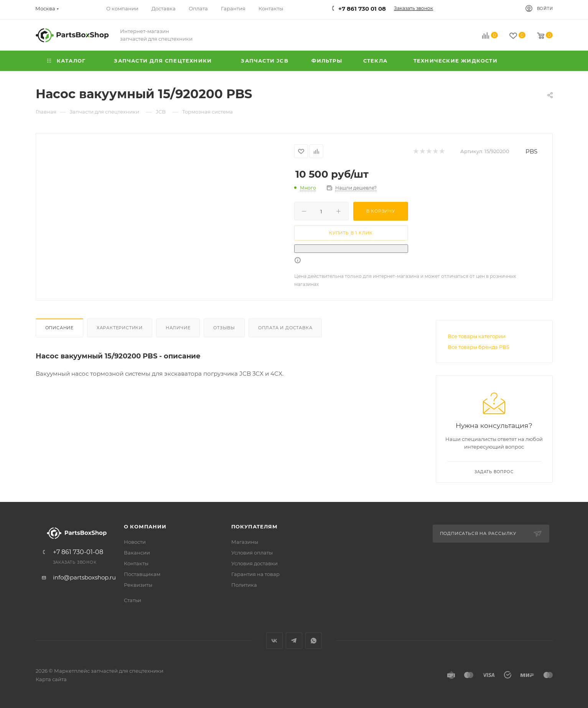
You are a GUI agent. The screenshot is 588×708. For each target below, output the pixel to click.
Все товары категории (477, 336)
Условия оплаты (252, 553)
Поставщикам (142, 574)
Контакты (136, 563)
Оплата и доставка (285, 328)
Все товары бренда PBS (478, 347)
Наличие (178, 328)
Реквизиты (138, 585)
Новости (135, 542)
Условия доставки (254, 563)
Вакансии (137, 553)
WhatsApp (314, 641)
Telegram (294, 641)
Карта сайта (51, 679)
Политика (244, 585)
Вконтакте (274, 641)
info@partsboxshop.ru (84, 577)
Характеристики (120, 328)
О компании (145, 526)
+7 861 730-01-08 (78, 552)
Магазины (245, 542)
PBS (531, 151)
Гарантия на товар (255, 574)
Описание (59, 328)
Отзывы (224, 328)
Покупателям (254, 526)
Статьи (133, 600)
